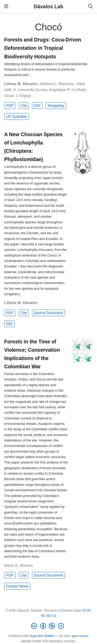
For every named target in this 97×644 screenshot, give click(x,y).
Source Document (48, 313)
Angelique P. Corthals (68, 90)
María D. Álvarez (18, 565)
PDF (10, 106)
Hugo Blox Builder (42, 636)
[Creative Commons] (48, 626)
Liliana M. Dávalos (21, 84)
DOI (37, 106)
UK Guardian (17, 116)
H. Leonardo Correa (30, 90)
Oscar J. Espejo (18, 96)
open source (80, 636)
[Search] (91, 7)
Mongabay (56, 106)
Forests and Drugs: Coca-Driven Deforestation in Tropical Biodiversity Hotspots (43, 48)
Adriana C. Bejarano (57, 84)
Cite (24, 106)
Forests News (17, 586)
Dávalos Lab (48, 6)
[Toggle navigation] (6, 6)
